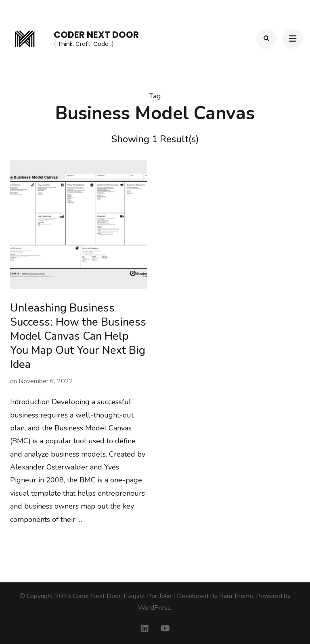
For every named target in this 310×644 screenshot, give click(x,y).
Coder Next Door (96, 35)
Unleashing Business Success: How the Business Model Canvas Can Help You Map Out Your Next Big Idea (78, 336)
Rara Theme (236, 596)
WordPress (154, 608)
